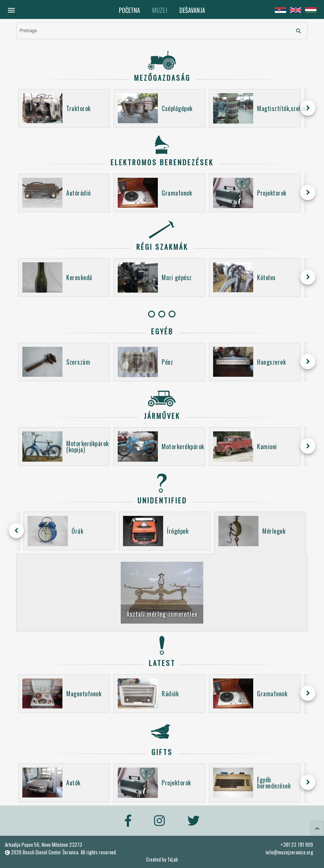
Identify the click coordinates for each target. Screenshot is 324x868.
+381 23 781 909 (297, 844)
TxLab (173, 859)
